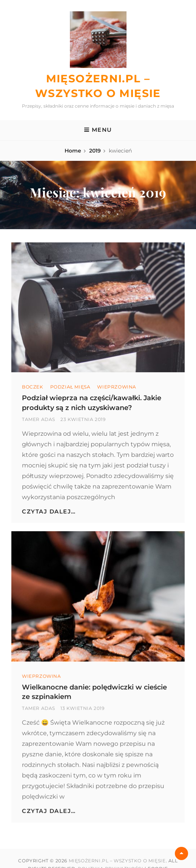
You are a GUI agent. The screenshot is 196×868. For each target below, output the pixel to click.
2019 (95, 151)
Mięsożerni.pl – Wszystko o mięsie (117, 861)
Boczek (33, 387)
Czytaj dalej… (49, 511)
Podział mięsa (70, 387)
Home (73, 151)
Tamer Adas (39, 419)
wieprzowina (117, 387)
